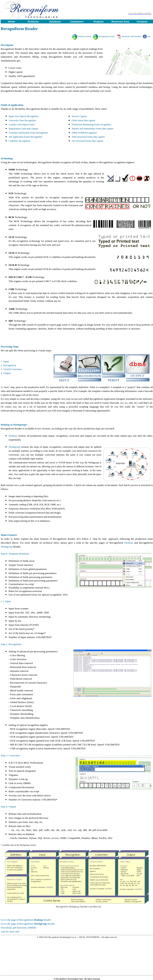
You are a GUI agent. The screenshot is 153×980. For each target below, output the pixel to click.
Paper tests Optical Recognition (24, 116)
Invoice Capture (79, 116)
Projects (98, 22)
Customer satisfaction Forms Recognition (28, 133)
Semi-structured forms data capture (88, 137)
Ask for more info (10, 931)
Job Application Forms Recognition (25, 137)
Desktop (13, 436)
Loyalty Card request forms (22, 125)
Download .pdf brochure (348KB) (18, 928)
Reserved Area (120, 22)
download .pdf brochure (132, 36)
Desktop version (85, 36)
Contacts (142, 22)
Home (12, 22)
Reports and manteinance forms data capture (93, 129)
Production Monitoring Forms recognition (92, 125)
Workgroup (14, 447)
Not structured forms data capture (88, 141)
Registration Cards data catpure (24, 129)
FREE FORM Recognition (84, 133)
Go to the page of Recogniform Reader (26, 920)
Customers (77, 22)
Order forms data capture (84, 120)
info (149, 36)
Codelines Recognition (20, 141)
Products (33, 22)
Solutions (55, 22)
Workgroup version (107, 36)
